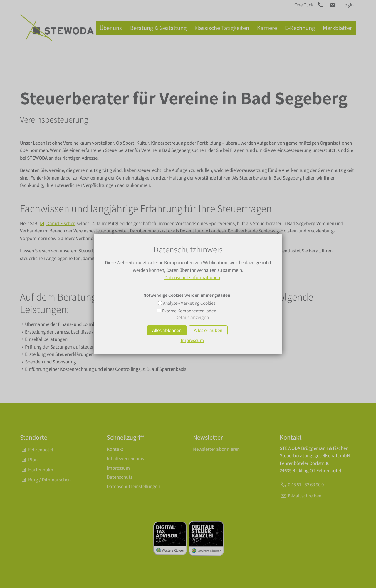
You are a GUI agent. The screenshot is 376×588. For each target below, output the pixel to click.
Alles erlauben (208, 330)
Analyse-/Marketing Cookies (189, 303)
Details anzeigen (192, 317)
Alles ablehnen (167, 330)
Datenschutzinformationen (192, 277)
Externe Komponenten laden (189, 311)
